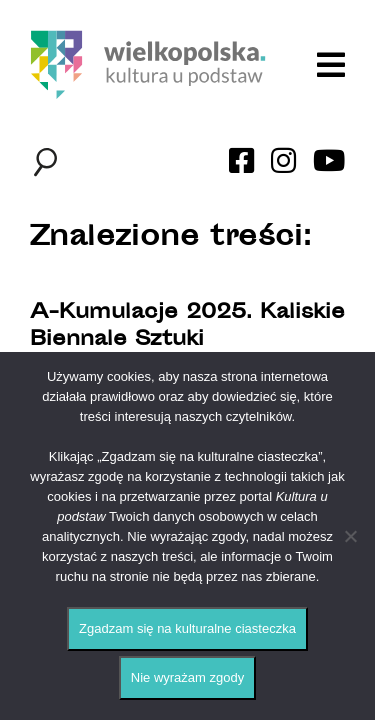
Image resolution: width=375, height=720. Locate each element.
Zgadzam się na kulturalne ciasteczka (187, 628)
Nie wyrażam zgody (187, 677)
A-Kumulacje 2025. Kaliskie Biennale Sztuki (187, 327)
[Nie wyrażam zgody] (350, 536)
